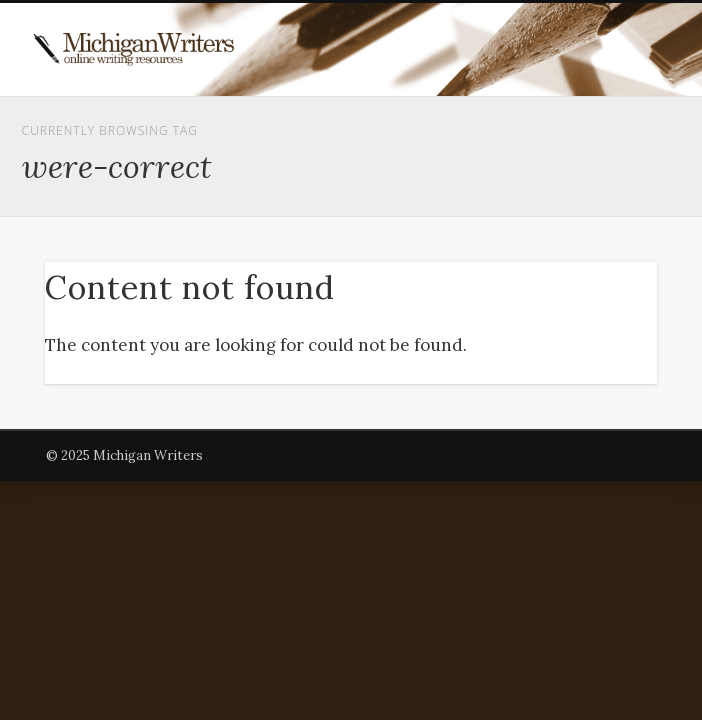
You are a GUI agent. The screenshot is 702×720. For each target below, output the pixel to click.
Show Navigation (584, 179)
